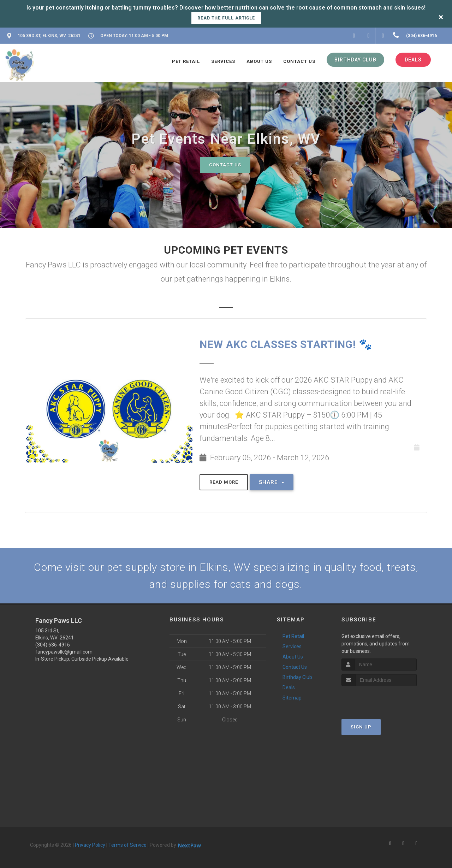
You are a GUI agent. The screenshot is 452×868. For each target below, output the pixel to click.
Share (272, 482)
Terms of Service (127, 845)
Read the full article (226, 18)
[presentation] (379, 699)
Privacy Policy (90, 845)
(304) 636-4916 (53, 645)
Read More (224, 482)
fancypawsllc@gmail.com (64, 652)
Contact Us (225, 165)
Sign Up (361, 727)
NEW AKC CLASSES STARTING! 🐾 (286, 344)
